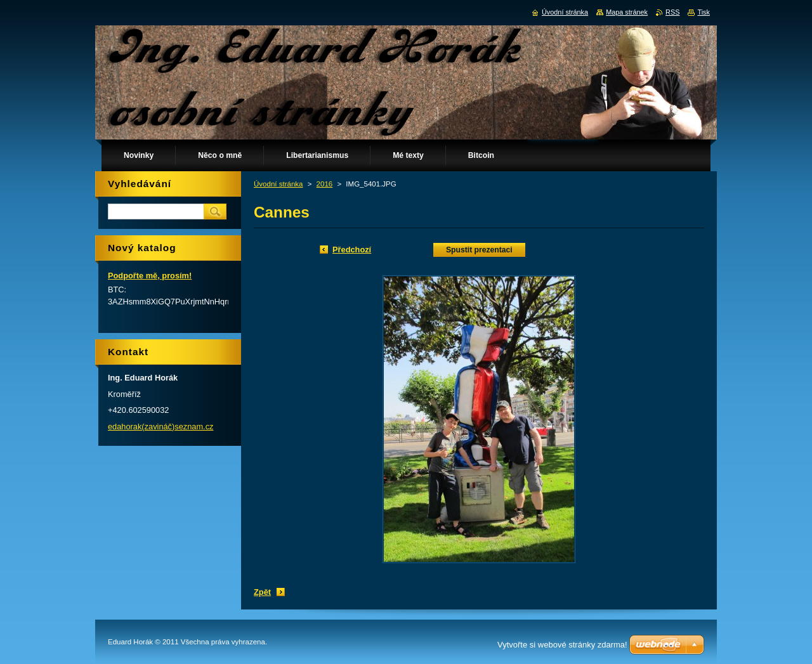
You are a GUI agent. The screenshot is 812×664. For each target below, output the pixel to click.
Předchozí (352, 250)
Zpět (262, 592)
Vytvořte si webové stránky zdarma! (562, 645)
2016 (325, 184)
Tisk (704, 12)
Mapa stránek (627, 12)
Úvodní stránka (278, 184)
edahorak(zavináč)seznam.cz (160, 426)
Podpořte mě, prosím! (150, 276)
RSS (672, 12)
